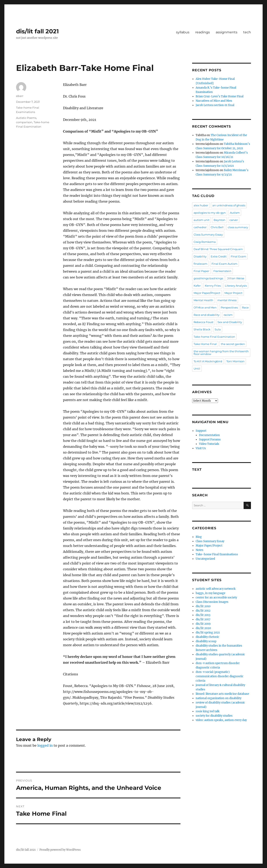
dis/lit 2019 (203, 624)
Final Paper (201, 271)
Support (201, 431)
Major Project (233, 293)
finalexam (200, 264)
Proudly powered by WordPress (60, 850)
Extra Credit (219, 256)
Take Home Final (205, 344)
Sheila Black (202, 329)
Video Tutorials (209, 444)
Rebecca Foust (203, 322)
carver (234, 220)
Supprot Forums (210, 440)
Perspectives (229, 307)
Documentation (209, 435)
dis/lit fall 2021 (37, 31)
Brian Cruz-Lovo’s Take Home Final (220, 96)
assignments (227, 32)
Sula (218, 329)
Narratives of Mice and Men (214, 101)
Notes (200, 550)
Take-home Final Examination (214, 337)
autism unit (202, 220)
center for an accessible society (216, 598)
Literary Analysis (236, 286)
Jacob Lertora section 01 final (215, 105)
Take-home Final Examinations (217, 554)
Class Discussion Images (212, 602)
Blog (199, 537)
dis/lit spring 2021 (208, 633)
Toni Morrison (235, 361)
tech (247, 32)
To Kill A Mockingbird (208, 361)
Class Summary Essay (208, 235)
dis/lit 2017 (203, 619)
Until (197, 369)
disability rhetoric (207, 637)
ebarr (20, 96)
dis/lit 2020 (203, 628)
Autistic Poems (26, 118)
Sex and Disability (230, 322)
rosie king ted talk (208, 711)
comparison (24, 122)
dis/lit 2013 (203, 615)
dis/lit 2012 (203, 611)
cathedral (200, 227)
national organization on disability (219, 698)
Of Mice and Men (205, 307)
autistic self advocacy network (216, 589)
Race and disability (207, 315)
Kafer (197, 286)
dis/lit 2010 (203, 606)
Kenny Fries (213, 286)
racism (228, 315)
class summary (238, 227)
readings (203, 32)
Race (245, 307)
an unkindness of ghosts (229, 205)
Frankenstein (222, 271)
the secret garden (233, 344)
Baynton (219, 220)
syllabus (183, 32)
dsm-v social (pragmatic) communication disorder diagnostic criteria (220, 676)
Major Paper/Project (207, 293)
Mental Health (203, 300)
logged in (45, 745)
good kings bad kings (208, 278)
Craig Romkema (205, 242)
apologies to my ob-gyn (210, 213)
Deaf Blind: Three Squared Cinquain (218, 249)
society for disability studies (214, 716)
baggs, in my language (210, 593)
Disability (200, 256)
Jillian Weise (236, 278)
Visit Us (201, 448)
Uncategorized (205, 559)
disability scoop (206, 641)
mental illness (227, 300)
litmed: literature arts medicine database (222, 694)
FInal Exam (238, 256)
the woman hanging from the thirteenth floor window (221, 353)
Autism (235, 213)
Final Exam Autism (224, 264)
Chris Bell (217, 227)
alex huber (201, 205)
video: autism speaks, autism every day (221, 720)
